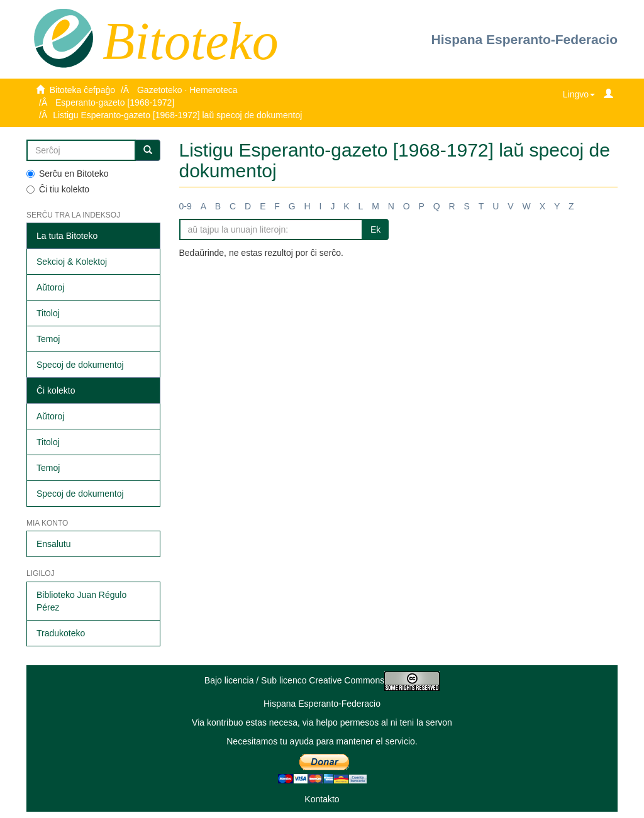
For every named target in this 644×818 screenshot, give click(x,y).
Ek (375, 229)
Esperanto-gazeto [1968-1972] (115, 102)
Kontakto (322, 799)
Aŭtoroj (50, 287)
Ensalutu (53, 544)
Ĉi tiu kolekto (58, 189)
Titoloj (48, 313)
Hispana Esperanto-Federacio (525, 39)
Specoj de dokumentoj (80, 365)
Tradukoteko (61, 633)
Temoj (48, 339)
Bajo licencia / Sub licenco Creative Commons (322, 680)
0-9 (186, 206)
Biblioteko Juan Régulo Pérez (81, 601)
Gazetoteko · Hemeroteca (187, 90)
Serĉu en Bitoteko (68, 174)
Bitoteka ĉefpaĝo (82, 90)
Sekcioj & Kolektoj (72, 262)
